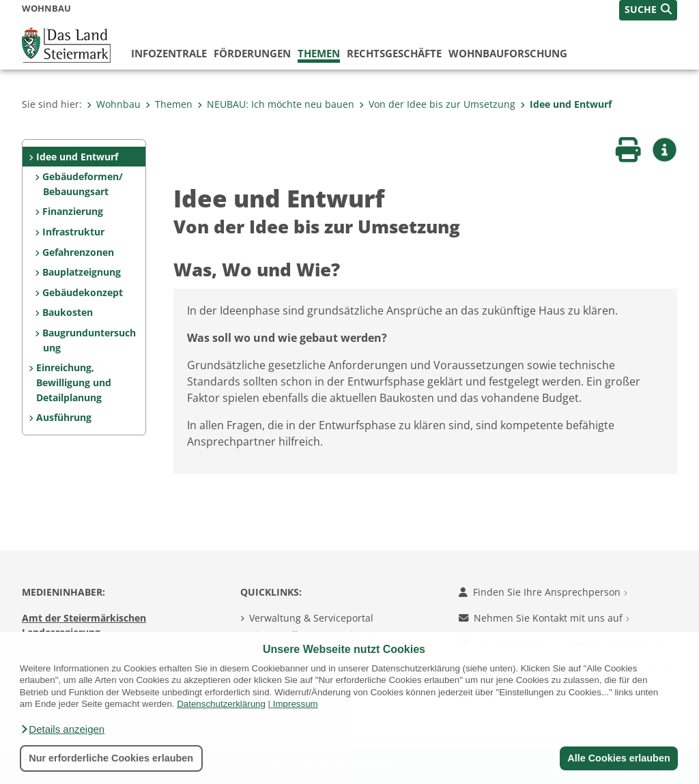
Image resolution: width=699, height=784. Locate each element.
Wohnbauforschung (508, 53)
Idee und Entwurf (566, 104)
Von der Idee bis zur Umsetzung (437, 104)
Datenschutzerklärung (221, 704)
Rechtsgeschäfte (394, 53)
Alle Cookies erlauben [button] (618, 758)
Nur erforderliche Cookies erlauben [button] (111, 758)
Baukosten (68, 312)
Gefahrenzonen (78, 252)
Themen (319, 53)
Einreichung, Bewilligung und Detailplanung (74, 382)
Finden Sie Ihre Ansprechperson (543, 592)
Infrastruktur (73, 232)
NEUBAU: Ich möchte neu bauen (276, 104)
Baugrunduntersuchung (89, 340)
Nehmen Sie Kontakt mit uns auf (544, 618)
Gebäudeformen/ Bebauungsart (83, 184)
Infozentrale (169, 53)
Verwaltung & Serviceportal (311, 618)
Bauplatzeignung (82, 272)
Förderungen (252, 53)
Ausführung (64, 417)
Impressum (296, 704)
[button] (62, 729)
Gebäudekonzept (83, 292)
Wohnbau (114, 104)
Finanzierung (73, 211)
